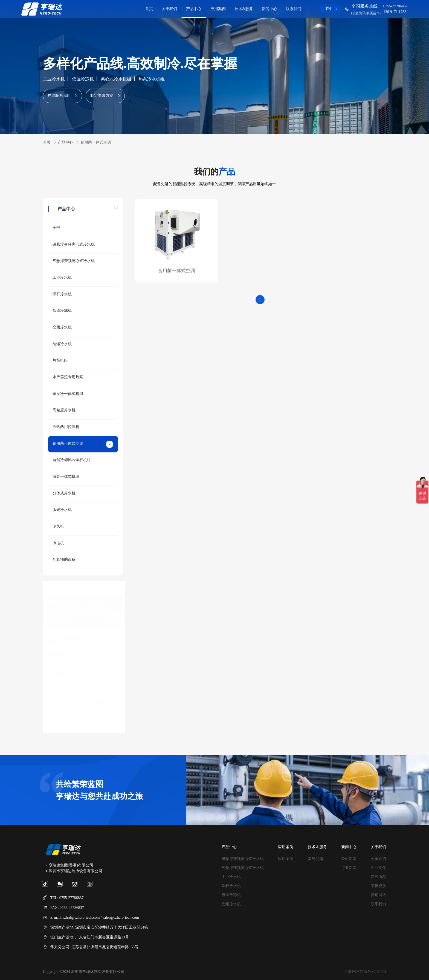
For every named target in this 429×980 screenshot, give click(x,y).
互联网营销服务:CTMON (365, 972)
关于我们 (169, 9)
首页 (149, 9)
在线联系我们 (59, 96)
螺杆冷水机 (231, 886)
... (223, 913)
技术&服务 (244, 9)
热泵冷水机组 (152, 79)
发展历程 (378, 877)
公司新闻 (349, 859)
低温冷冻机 (83, 79)
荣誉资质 (378, 886)
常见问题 (315, 859)
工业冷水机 (54, 79)
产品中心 (194, 9)
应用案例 (218, 9)
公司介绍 (378, 859)
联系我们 (294, 9)
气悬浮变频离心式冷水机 (243, 868)
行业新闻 (349, 868)
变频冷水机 (231, 904)
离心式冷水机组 (116, 79)
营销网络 (378, 895)
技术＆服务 (317, 847)
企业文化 (378, 868)
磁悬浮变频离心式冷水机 (243, 859)
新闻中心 (269, 9)
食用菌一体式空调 (96, 142)
